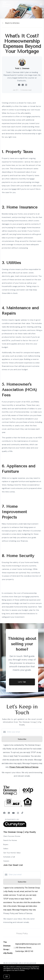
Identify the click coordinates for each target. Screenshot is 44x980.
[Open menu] (41, 4)
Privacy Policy (22, 933)
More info (28, 970)
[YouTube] (13, 813)
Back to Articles (12, 23)
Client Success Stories (12, 836)
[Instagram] (18, 813)
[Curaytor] (15, 826)
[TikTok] (22, 813)
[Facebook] (4, 813)
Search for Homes (10, 840)
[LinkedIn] (9, 813)
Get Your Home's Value (12, 853)
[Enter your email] (24, 732)
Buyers (6, 844)
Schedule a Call (9, 857)
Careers (6, 861)
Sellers (6, 849)
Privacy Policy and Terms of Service (24, 767)
